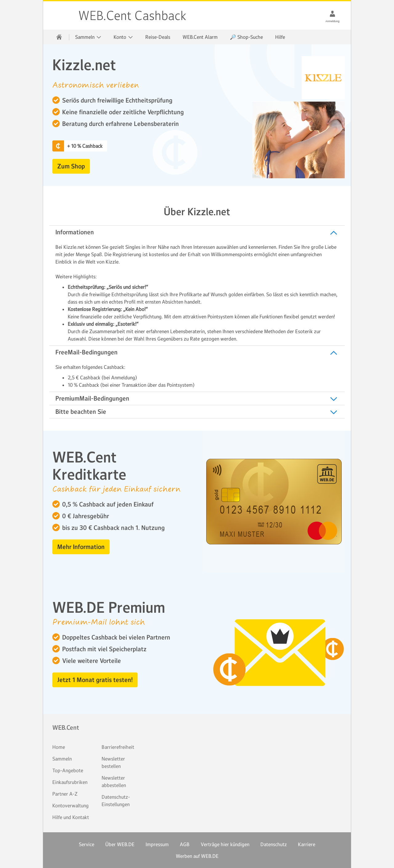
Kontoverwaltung (70, 805)
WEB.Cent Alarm (200, 37)
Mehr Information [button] (81, 547)
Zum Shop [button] (71, 166)
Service (86, 844)
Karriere (307, 844)
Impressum (157, 844)
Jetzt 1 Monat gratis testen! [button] (95, 680)
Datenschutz (274, 844)
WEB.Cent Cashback (61, 15)
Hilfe (280, 37)
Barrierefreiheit (118, 747)
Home (59, 747)
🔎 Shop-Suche (246, 37)
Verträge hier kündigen (225, 844)
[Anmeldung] (332, 14)
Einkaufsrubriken (70, 782)
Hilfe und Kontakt (71, 817)
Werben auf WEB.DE (197, 856)
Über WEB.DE (120, 844)
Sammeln (62, 759)
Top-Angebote (68, 770)
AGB (185, 844)
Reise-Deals (158, 37)
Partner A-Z (65, 794)
